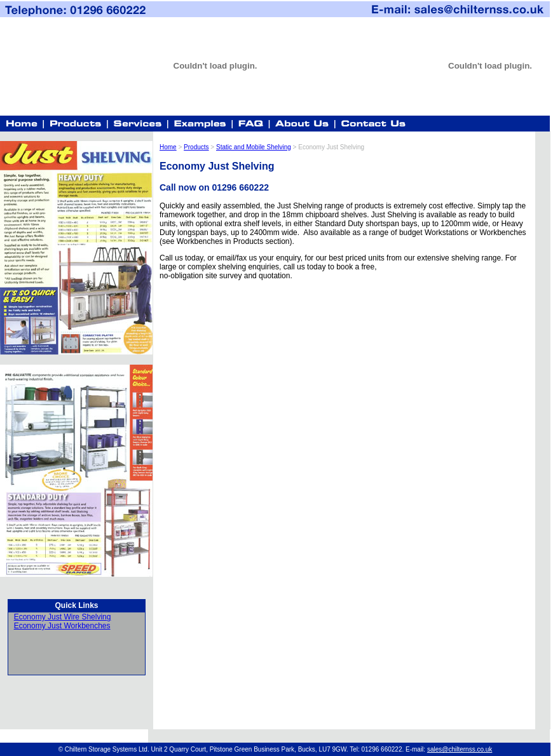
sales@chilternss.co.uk (460, 749)
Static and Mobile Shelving (254, 147)
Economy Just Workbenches (62, 626)
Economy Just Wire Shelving (63, 617)
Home (168, 147)
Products (196, 147)
